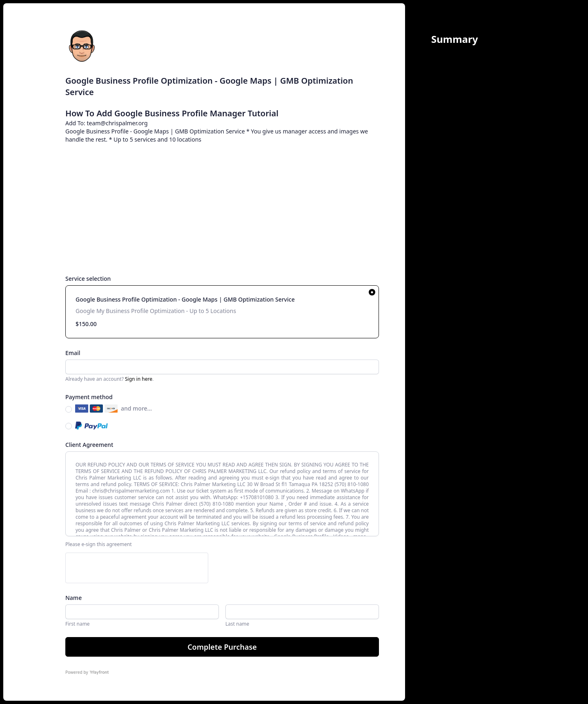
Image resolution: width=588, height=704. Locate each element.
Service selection (88, 279)
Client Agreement (89, 445)
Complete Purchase (222, 647)
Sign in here (139, 379)
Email (73, 353)
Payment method (89, 397)
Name (73, 598)
